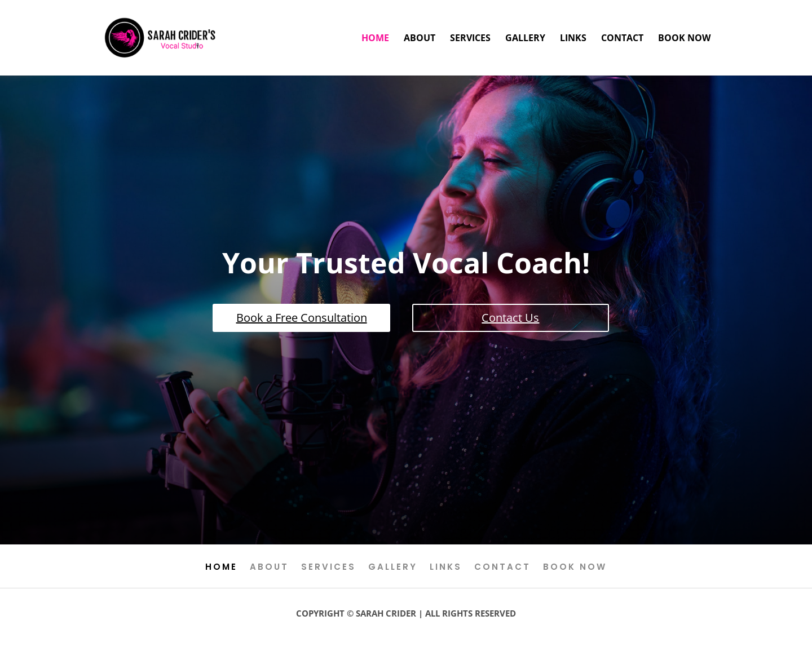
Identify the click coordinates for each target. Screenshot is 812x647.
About (420, 39)
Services (470, 39)
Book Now (684, 39)
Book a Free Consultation (302, 318)
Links (573, 39)
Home (375, 39)
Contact (622, 39)
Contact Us (510, 318)
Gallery (525, 39)
